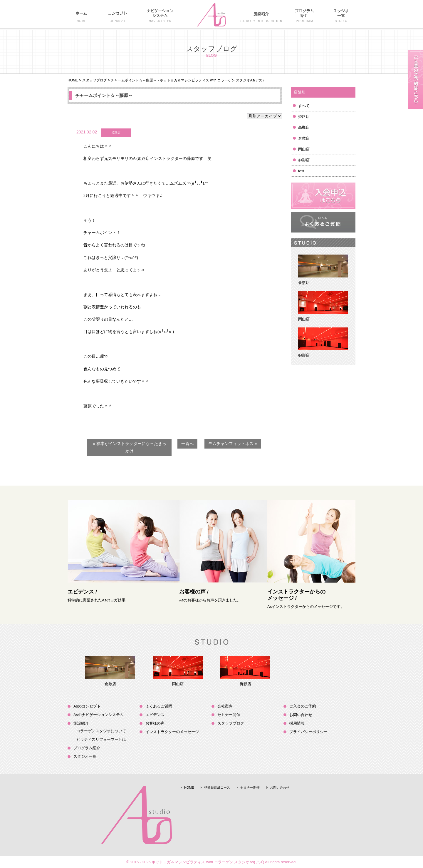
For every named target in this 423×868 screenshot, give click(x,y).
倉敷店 (304, 138)
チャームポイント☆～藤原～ (104, 95)
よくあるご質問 (159, 706)
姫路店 (304, 117)
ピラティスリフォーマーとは (101, 739)
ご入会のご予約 (303, 706)
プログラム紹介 (87, 748)
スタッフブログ (95, 80)
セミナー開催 (229, 715)
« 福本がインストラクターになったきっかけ (130, 447)
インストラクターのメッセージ (172, 732)
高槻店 (304, 127)
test (301, 171)
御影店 (304, 160)
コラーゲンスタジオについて (101, 731)
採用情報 (297, 723)
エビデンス (155, 715)
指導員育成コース (217, 787)
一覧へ (187, 444)
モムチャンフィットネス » (233, 444)
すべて (304, 106)
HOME (73, 80)
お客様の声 (155, 723)
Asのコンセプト (87, 706)
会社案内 (225, 706)
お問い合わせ (301, 715)
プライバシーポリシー (308, 732)
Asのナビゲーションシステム (99, 715)
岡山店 (304, 149)
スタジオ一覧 (85, 756)
